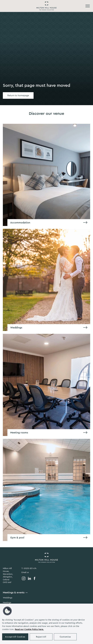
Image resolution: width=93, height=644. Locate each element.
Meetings (7, 603)
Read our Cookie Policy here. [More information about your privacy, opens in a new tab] (29, 629)
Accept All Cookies (15, 637)
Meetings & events (14, 592)
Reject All (41, 637)
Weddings (8, 598)
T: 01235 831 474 (29, 568)
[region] (46, 624)
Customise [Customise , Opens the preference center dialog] (65, 637)
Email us (25, 572)
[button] (7, 611)
